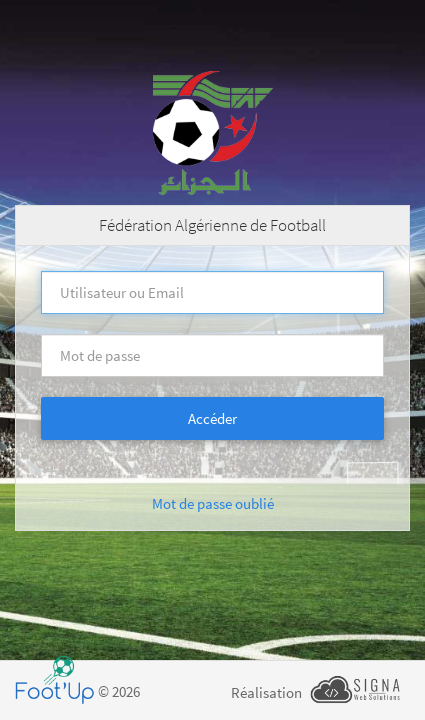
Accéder (212, 418)
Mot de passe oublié (213, 503)
